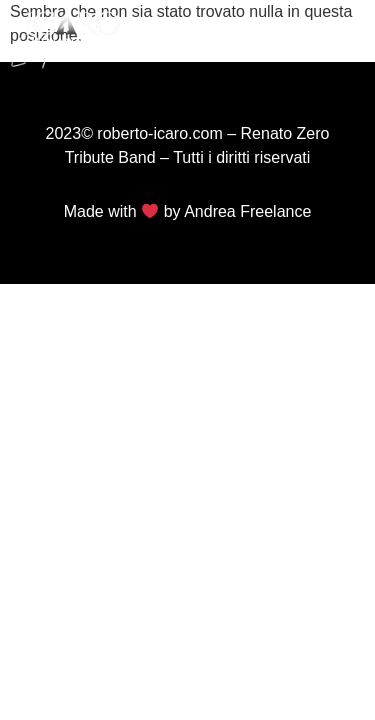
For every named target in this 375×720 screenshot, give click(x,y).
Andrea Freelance (247, 211)
